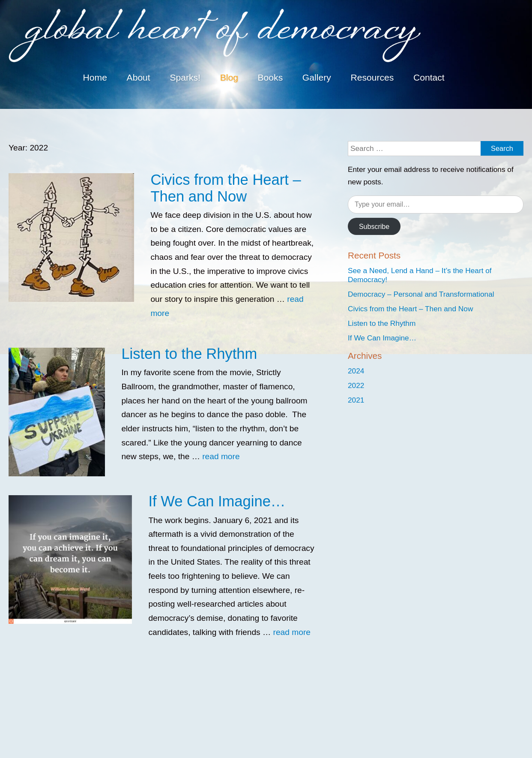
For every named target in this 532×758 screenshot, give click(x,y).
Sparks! (185, 77)
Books (270, 77)
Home (95, 77)
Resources (372, 77)
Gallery (317, 77)
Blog (229, 77)
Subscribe (374, 227)
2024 (356, 371)
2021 (356, 400)
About (139, 77)
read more (221, 456)
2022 (356, 385)
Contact (429, 77)
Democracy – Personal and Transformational (421, 294)
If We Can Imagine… (217, 501)
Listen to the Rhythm (189, 354)
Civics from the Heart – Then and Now (226, 188)
